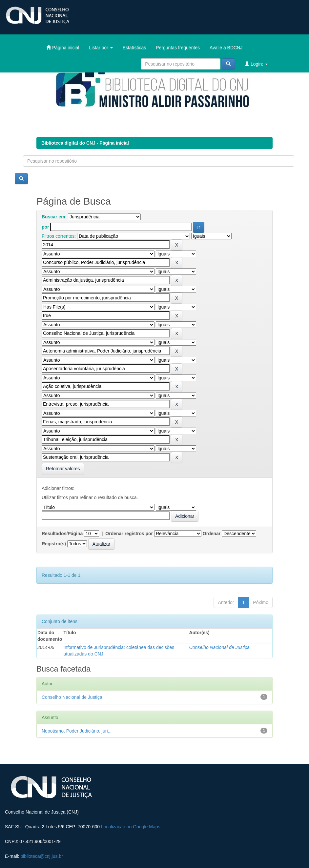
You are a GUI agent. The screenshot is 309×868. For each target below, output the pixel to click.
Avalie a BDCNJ (226, 48)
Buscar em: (54, 217)
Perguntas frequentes (178, 48)
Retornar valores (63, 469)
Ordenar (212, 534)
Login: (256, 64)
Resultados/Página (62, 534)
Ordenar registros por (129, 534)
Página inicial (63, 47)
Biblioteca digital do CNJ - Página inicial (85, 143)
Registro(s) (54, 544)
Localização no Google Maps (131, 827)
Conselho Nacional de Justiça (219, 647)
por (45, 227)
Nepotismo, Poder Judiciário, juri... (77, 731)
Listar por (101, 48)
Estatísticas (134, 48)
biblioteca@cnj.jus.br (41, 856)
